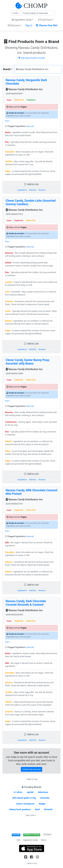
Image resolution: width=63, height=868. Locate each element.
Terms (44, 840)
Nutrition (33, 190)
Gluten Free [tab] (19, 100)
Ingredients (22, 190)
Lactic (8, 311)
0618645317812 (14, 214)
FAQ (18, 840)
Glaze (8, 451)
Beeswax (9, 253)
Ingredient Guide (30, 840)
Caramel (9, 712)
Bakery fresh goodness (20, 809)
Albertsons (43, 792)
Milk (7, 543)
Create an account (16, 113)
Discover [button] (14, 25)
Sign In (29, 25)
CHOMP (36, 6)
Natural (8, 321)
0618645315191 (14, 504)
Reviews (42, 190)
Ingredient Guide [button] (22, 20)
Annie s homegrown (25, 804)
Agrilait (30, 792)
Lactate (8, 282)
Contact (47, 834)
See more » (31, 815)
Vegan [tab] (9, 100)
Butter (8, 132)
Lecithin (9, 162)
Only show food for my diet (32, 58)
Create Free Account (32, 769)
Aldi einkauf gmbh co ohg (24, 798)
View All (30, 126)
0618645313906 (14, 374)
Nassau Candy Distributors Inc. (25, 89)
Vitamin (9, 702)
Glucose (9, 562)
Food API (16, 835)
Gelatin (8, 263)
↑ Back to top (32, 779)
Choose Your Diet (47, 25)
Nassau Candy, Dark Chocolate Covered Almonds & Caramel (26, 603)
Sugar (8, 171)
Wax (7, 142)
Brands (7, 69)
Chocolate (10, 152)
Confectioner (11, 422)
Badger (42, 804)
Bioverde (48, 809)
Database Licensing (32, 835)
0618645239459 (14, 615)
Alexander (45, 798)
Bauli (37, 809)
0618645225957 (14, 94)
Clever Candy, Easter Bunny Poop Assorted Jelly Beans (28, 362)
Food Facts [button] (45, 20)
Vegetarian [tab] (31, 100)
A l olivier (18, 792)
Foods (15, 13)
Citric (7, 292)
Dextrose (9, 301)
